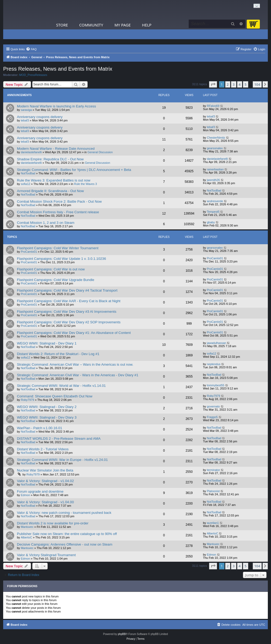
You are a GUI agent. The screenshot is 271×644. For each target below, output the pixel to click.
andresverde (215, 201)
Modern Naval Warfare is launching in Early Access (57, 106)
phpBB (122, 634)
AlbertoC (27, 537)
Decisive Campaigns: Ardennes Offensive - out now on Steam (65, 544)
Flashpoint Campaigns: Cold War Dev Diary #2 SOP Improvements (69, 322)
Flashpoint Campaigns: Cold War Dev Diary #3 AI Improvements (67, 312)
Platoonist (213, 491)
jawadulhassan (217, 343)
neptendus (214, 364)
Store (62, 25)
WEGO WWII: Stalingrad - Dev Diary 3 (47, 417)
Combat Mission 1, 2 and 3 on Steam (46, 223)
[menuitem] (31, 49)
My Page (123, 25)
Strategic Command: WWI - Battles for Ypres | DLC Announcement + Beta (74, 170)
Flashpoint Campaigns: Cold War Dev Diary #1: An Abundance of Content (74, 333)
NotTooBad (28, 173)
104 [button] (257, 84)
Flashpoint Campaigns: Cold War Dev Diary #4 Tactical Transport (67, 290)
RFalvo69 (213, 106)
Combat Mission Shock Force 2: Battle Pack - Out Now (59, 201)
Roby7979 (28, 400)
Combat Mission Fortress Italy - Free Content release (58, 212)
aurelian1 (213, 523)
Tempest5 (213, 212)
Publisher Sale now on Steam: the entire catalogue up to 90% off (67, 534)
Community (91, 25)
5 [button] (245, 84)
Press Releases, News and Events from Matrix (58, 69)
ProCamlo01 (29, 252)
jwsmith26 (213, 180)
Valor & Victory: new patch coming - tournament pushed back (64, 513)
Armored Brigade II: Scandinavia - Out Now (50, 191)
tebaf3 (25, 120)
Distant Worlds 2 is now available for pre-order (53, 523)
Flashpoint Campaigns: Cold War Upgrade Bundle (56, 280)
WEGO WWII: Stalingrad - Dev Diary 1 (47, 343)
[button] (213, 84)
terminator (214, 470)
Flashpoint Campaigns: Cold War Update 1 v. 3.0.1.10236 (61, 259)
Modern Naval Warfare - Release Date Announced (56, 149)
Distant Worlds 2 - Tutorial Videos (43, 449)
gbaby (211, 222)
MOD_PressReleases (33, 75)
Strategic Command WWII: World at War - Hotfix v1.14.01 (61, 386)
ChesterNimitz (216, 138)
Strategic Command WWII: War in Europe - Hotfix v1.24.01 (62, 460)
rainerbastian (215, 169)
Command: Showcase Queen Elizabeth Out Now (55, 396)
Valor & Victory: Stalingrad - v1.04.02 (45, 481)
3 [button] (234, 84)
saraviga (26, 110)
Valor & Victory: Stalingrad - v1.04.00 (45, 502)
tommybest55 (216, 385)
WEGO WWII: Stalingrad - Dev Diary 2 (47, 407)
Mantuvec (27, 527)
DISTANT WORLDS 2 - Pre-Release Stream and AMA (59, 439)
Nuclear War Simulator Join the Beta (45, 470)
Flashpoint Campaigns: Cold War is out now (51, 269)
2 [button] (228, 84)
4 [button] (240, 84)
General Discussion (100, 152)
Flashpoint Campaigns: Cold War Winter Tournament (58, 248)
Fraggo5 (212, 417)
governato (213, 406)
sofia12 (26, 184)
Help (147, 25)
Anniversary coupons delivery (40, 117)
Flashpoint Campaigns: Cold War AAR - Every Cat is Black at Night (69, 301)
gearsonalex (215, 148)
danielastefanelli (31, 152)
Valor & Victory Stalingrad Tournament (46, 555)
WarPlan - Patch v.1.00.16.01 (40, 428)
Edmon (26, 495)
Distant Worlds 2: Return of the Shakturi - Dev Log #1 (58, 354)
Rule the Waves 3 (85, 184)
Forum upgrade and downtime (40, 491)
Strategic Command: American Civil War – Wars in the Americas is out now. (75, 364)
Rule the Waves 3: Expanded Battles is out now (54, 180)
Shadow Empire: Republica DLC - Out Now (50, 159)
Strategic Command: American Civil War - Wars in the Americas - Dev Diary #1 (78, 375)
